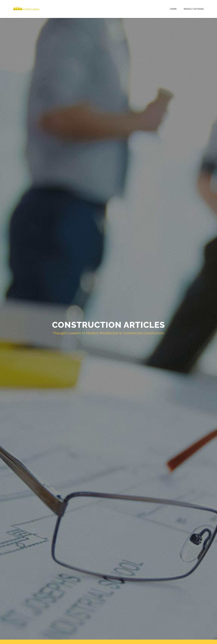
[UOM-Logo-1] (26, 7)
